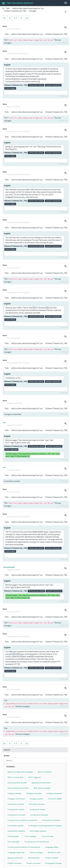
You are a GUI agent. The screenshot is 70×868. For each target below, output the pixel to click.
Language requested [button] (16, 853)
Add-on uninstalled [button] (15, 777)
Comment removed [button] (16, 804)
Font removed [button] (47, 836)
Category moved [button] (14, 793)
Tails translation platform (17, 3)
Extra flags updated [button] (38, 831)
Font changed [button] (30, 836)
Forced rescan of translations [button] (37, 842)
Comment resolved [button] (37, 804)
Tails (8, 8)
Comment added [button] (55, 799)
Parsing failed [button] (34, 858)
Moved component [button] (15, 858)
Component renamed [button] (39, 815)
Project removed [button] (14, 863)
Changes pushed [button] (36, 799)
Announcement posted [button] (17, 783)
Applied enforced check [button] (41, 783)
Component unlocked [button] (51, 820)
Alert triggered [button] (35, 777)
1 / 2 (16, 18)
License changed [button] (36, 853)
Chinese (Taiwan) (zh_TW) (15, 11)
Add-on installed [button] (45, 772)
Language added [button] (52, 847)
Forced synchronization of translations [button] (24, 847)
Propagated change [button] (53, 863)
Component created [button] (16, 810)
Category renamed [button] (54, 793)
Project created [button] (51, 858)
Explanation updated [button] (16, 831)
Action (7, 756)
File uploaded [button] (13, 836)
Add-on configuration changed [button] (20, 772)
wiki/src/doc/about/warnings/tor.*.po (28, 8)
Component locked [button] (37, 810)
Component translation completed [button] (22, 820)
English (7, 65)
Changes (33, 11)
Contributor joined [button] (15, 826)
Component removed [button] (16, 815)
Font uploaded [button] (14, 842)
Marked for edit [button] (54, 853)
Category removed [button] (34, 793)
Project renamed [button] (33, 863)
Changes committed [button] (16, 799)
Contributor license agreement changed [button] (45, 826)
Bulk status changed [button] (42, 788)
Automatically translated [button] (18, 788)
